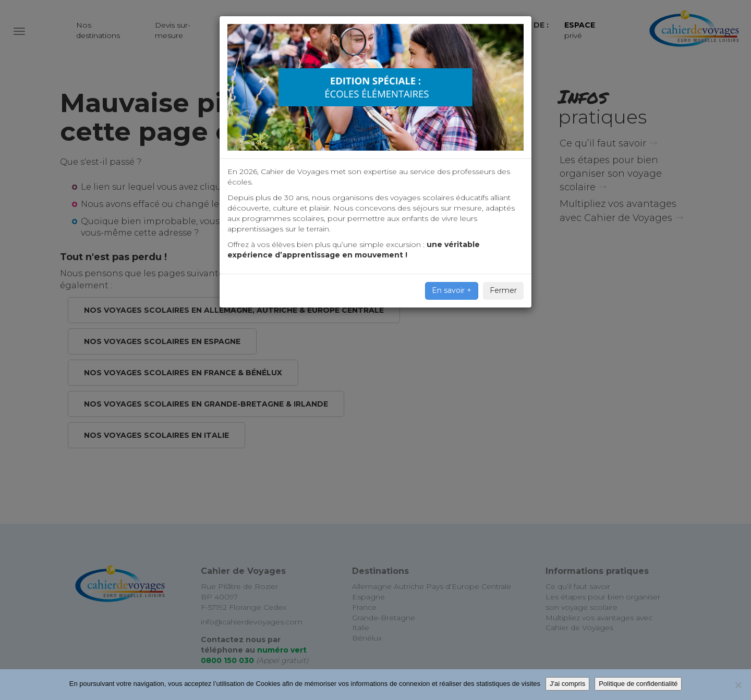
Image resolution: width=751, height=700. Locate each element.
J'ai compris (567, 684)
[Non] (738, 685)
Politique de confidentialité (638, 684)
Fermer (503, 290)
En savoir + (452, 290)
